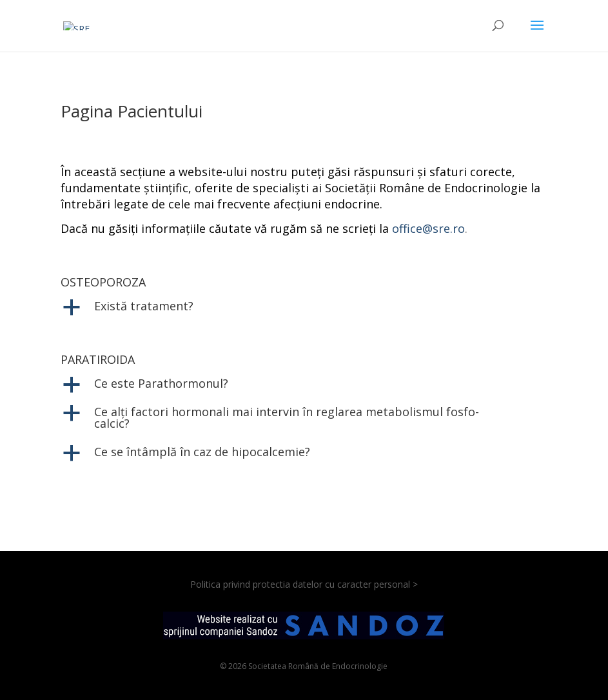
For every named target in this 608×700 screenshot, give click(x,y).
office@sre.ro (428, 228)
